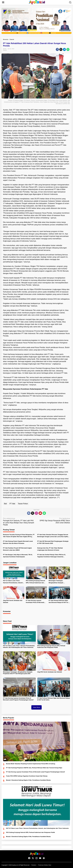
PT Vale (12, 504)
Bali (5, 504)
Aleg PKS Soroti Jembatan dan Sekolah (13, 601)
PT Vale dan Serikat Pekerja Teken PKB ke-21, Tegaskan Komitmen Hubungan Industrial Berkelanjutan (52, 556)
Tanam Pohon (23, 504)
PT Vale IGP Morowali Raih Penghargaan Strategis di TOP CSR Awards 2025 (53, 542)
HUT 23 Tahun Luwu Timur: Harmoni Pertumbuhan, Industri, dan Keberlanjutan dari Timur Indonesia (13, 582)
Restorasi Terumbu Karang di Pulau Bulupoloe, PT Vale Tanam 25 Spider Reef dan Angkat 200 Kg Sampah (19, 536)
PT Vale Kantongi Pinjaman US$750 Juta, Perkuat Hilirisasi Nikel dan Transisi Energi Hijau (34, 768)
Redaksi (34, 865)
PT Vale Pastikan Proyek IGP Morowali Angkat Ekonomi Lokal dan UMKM (17, 549)
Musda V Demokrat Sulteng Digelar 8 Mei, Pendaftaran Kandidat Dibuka (28, 780)
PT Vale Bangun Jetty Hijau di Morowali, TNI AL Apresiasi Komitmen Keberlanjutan (18, 556)
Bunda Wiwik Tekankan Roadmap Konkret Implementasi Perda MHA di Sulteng (31, 764)
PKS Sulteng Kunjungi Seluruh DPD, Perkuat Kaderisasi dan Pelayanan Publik (35, 582)
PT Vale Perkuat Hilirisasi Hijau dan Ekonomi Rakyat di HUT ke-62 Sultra (59, 602)
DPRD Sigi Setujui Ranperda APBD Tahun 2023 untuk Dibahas (54, 521)
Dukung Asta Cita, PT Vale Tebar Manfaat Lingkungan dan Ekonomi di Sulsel (50, 549)
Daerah (5, 50)
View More (37, 707)
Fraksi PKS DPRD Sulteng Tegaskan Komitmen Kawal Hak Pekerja (27, 776)
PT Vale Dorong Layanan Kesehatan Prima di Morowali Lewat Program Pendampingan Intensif (36, 602)
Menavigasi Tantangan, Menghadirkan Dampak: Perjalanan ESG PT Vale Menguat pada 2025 (59, 582)
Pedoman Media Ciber (45, 865)
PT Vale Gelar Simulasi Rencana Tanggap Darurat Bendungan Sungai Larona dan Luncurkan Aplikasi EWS (53, 536)
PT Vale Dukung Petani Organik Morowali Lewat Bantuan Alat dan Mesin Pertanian (18, 542)
